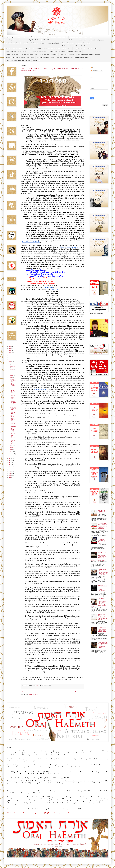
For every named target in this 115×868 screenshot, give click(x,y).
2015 (10, 465)
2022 (10, 355)
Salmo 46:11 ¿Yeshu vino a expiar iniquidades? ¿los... (13, 430)
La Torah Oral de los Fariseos (30, 43)
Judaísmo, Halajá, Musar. (12, 43)
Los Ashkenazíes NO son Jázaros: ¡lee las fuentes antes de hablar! (102, 630)
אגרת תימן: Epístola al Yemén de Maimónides (88, 55)
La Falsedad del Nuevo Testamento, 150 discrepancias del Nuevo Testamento (103, 526)
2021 (10, 357)
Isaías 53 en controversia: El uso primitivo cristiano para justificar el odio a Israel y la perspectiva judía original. (99, 603)
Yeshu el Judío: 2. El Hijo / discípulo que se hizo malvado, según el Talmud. (103, 617)
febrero (12, 454)
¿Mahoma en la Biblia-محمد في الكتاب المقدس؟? (91, 40)
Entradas (93, 68)
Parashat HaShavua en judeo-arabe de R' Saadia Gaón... (77, 43)
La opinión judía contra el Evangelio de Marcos (87, 49)
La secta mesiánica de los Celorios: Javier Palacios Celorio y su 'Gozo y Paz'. (103, 541)
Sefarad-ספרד (37, 60)
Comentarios (94, 71)
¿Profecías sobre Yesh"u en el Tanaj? (38, 37)
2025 (10, 349)
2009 (10, 477)
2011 (10, 473)
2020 (10, 359)
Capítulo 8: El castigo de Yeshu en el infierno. (103, 512)
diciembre (12, 363)
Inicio (54, 692)
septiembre (13, 372)
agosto (12, 375)
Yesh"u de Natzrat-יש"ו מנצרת (59, 37)
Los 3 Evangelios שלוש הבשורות (38, 52)
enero (12, 456)
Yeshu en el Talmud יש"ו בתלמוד (49, 55)
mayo (12, 448)
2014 (10, 467)
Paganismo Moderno (35, 40)
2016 (10, 463)
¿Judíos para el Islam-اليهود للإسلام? (50, 43)
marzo (12, 452)
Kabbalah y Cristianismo (69, 40)
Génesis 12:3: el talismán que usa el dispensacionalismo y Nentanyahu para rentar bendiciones (103, 572)
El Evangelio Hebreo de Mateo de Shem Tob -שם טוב (77, 46)
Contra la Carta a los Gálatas (57, 52)
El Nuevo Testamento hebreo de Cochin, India (18, 60)
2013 (10, 469)
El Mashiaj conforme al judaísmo (46, 58)
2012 (10, 471)
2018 (10, 459)
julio (11, 377)
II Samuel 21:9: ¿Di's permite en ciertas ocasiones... (13, 401)
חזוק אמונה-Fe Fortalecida (74, 52)
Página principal (10, 37)
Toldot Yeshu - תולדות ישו (67, 55)
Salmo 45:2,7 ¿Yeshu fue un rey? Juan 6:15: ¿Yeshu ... (13, 439)
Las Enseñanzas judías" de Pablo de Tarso (81, 37)
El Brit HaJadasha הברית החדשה (51, 40)
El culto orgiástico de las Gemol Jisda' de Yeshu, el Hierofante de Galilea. (103, 645)
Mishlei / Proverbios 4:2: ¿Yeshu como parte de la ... (13, 383)
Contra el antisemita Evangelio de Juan (16, 52)
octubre (12, 370)
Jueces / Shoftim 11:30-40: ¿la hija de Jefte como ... (13, 392)
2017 (10, 461)
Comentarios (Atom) (33, 694)
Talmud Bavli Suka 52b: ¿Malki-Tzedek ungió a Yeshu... (13, 410)
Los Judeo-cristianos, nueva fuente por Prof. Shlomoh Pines (22, 55)
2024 (10, 351)
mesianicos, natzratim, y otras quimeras (16, 40)
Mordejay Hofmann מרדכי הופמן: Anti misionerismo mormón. (73, 58)
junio (11, 446)
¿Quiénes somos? (21, 37)
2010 (10, 475)
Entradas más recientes (27, 692)
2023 (10, 353)
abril (11, 450)
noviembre (13, 366)
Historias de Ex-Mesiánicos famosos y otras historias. (20, 58)
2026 (10, 347)
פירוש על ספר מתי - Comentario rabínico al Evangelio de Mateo (54, 49)
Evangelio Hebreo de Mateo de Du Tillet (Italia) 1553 (20, 49)
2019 (10, 361)
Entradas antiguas (79, 692)
